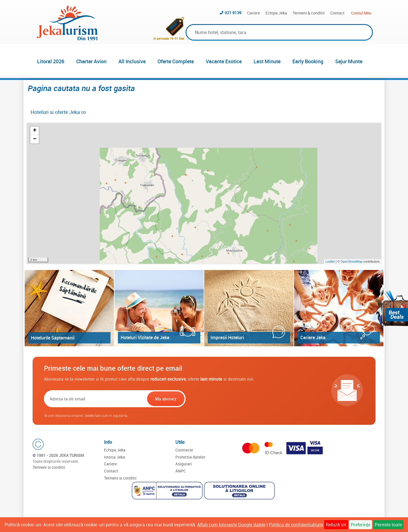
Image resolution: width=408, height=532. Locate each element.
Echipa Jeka (276, 13)
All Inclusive (132, 61)
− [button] (35, 139)
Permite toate (388, 525)
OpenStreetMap (352, 261)
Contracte (184, 450)
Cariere (253, 13)
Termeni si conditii (49, 467)
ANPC (181, 471)
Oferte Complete (176, 61)
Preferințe (360, 525)
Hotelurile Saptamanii (53, 338)
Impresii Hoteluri (227, 337)
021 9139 (233, 13)
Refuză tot (336, 525)
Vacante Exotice (224, 61)
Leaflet (330, 261)
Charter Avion (91, 61)
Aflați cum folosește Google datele (231, 525)
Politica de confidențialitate (296, 525)
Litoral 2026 (51, 61)
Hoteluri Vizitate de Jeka (145, 337)
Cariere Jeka (313, 337)
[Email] (95, 399)
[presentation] (223, 399)
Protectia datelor (190, 457)
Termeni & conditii (309, 13)
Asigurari (184, 464)
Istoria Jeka (114, 457)
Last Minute (267, 61)
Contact (337, 13)
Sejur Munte (349, 61)
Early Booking (308, 61)
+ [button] (35, 131)
